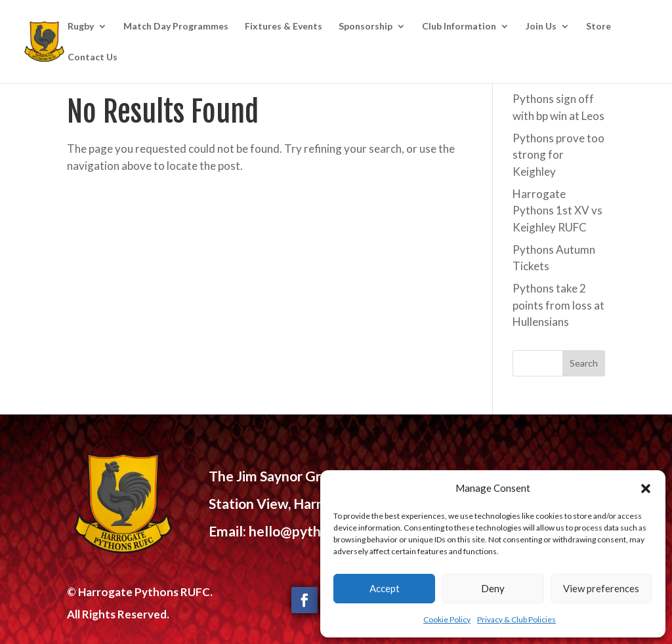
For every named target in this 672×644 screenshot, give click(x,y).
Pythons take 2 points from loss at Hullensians (558, 305)
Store (598, 27)
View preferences (601, 588)
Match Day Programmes (176, 27)
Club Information (459, 27)
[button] (646, 489)
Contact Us (93, 57)
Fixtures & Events (283, 27)
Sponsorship (366, 27)
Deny (493, 588)
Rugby (81, 27)
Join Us (541, 27)
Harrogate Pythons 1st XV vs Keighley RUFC (557, 211)
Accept (385, 588)
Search (584, 363)
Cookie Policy (447, 619)
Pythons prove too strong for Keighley (558, 155)
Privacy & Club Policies (516, 619)
